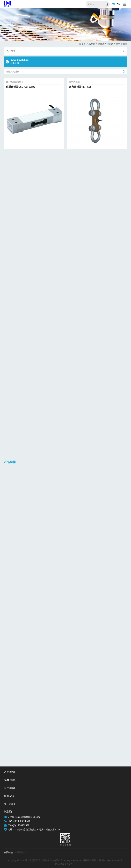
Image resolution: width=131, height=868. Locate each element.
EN (118, 4)
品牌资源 (9, 780)
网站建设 (60, 864)
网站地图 (96, 860)
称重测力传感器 (107, 44)
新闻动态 (9, 796)
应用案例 (9, 788)
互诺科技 (71, 864)
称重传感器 (21, 852)
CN (113, 4)
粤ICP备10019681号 (112, 860)
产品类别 (92, 44)
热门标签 (11, 51)
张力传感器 (122, 44)
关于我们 (9, 804)
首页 (82, 44)
